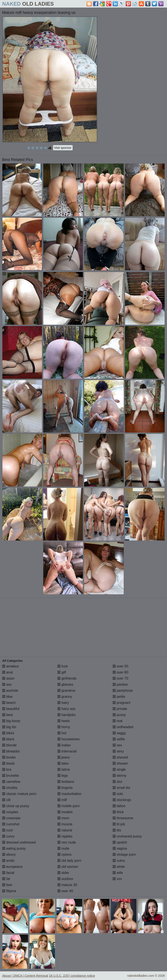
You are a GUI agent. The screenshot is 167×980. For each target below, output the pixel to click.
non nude (67, 842)
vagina (120, 848)
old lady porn (69, 861)
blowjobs (11, 751)
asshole (10, 691)
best (8, 715)
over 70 (120, 678)
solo (118, 794)
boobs (9, 757)
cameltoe (11, 782)
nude (63, 848)
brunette (11, 776)
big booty (11, 721)
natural (65, 830)
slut (117, 782)
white (119, 867)
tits (117, 830)
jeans (64, 757)
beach (9, 703)
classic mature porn (19, 794)
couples (10, 812)
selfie (119, 739)
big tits (9, 727)
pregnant (122, 703)
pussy (119, 715)
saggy (119, 733)
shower (120, 763)
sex (117, 745)
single (119, 769)
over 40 (65, 891)
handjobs (66, 715)
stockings (122, 800)
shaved (120, 757)
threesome (123, 818)
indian (64, 745)
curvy (8, 836)
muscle (65, 824)
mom (63, 818)
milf (62, 800)
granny (65, 697)
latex (63, 763)
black (8, 739)
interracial (67, 751)
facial (8, 873)
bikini (8, 733)
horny (64, 727)
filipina (9, 891)
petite (119, 697)
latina (64, 769)
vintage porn (124, 855)
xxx (117, 879)
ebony (9, 855)
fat (6, 879)
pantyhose (123, 691)
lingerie (65, 788)
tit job (119, 824)
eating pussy (14, 848)
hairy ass (66, 709)
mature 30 (67, 885)
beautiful (11, 709)
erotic (8, 861)
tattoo (119, 806)
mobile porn (68, 806)
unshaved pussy (127, 836)
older (63, 873)
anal (8, 672)
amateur (11, 666)
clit (6, 800)
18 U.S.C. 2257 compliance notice (72, 976)
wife (118, 873)
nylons (64, 855)
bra (7, 769)
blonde (9, 745)
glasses (65, 684)
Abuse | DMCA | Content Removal (25, 976)
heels (64, 721)
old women (68, 867)
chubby (10, 788)
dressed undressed (19, 842)
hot (62, 733)
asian (8, 678)
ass (7, 684)
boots (8, 763)
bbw (7, 697)
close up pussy (16, 806)
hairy (63, 703)
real (118, 721)
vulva (119, 861)
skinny (120, 776)
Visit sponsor (63, 148)
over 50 (120, 666)
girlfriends (67, 678)
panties (120, 684)
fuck (63, 666)
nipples (65, 836)
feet (7, 885)
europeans (12, 867)
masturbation (69, 794)
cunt (8, 830)
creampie (11, 818)
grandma (66, 691)
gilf (62, 672)
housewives (68, 739)
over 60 (120, 672)
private (120, 709)
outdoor (65, 879)
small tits (121, 788)
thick (118, 812)
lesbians (66, 782)
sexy (118, 751)
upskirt (120, 842)
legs (63, 776)
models (65, 812)
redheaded (123, 727)
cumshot (11, 824)
